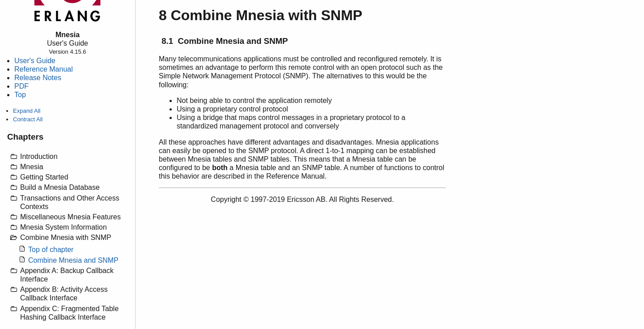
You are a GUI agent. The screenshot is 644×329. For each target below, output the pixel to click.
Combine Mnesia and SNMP (73, 260)
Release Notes (38, 78)
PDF (21, 86)
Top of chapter (51, 250)
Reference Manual (44, 69)
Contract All (28, 119)
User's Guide (35, 61)
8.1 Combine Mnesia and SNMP (225, 41)
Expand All (27, 111)
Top (20, 95)
